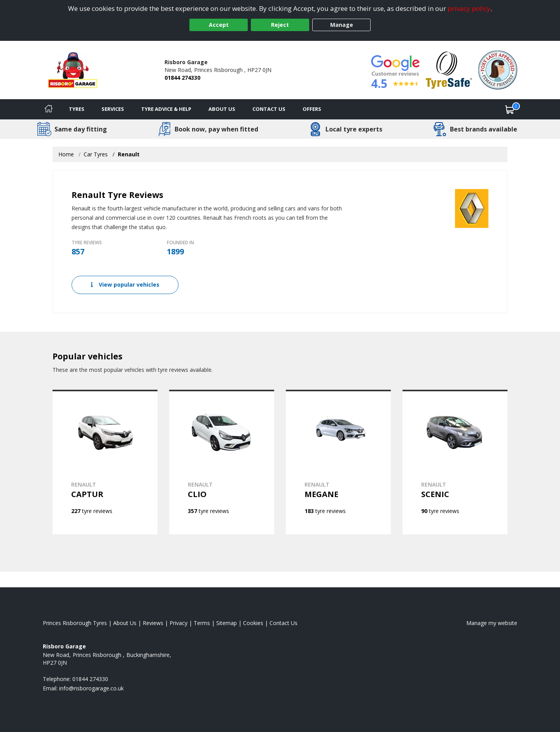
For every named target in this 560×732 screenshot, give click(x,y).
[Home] (49, 109)
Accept (219, 25)
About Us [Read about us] (125, 623)
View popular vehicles (125, 285)
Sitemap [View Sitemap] (227, 623)
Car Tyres (96, 154)
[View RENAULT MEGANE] (338, 462)
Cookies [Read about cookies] (253, 623)
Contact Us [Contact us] (269, 109)
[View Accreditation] (449, 69)
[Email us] (91, 688)
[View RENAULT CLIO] (222, 462)
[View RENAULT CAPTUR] (105, 462)
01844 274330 (182, 78)
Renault (129, 154)
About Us (222, 109)
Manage (342, 25)
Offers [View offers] (312, 109)
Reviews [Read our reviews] (153, 623)
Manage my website (492, 623)
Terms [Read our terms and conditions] (202, 623)
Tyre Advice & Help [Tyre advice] (166, 109)
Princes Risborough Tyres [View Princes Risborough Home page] (75, 623)
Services (113, 109)
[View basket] (510, 109)
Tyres (77, 109)
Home (66, 154)
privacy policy (469, 8)
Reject (280, 25)
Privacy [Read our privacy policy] (178, 623)
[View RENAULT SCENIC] (455, 462)
